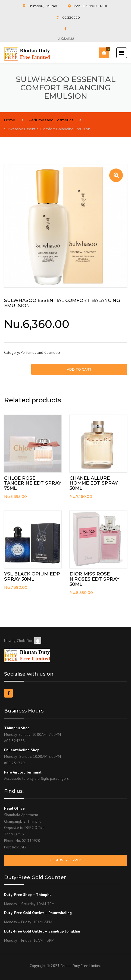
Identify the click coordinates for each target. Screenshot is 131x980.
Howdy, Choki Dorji (23, 641)
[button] (116, 175)
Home (10, 120)
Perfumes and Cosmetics (51, 120)
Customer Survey (65, 860)
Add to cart (79, 369)
